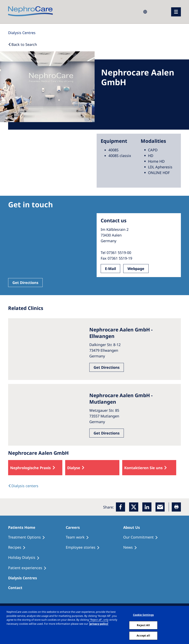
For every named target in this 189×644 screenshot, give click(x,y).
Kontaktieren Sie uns (143, 468)
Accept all (143, 635)
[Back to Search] (23, 44)
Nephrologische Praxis (30, 468)
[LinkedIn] (147, 507)
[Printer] (176, 507)
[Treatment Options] (28, 537)
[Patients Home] (24, 527)
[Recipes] (19, 547)
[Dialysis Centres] (22, 33)
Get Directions (25, 283)
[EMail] (160, 507)
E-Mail (110, 269)
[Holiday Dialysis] (26, 558)
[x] (134, 507)
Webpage (136, 269)
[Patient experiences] (29, 568)
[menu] (176, 12)
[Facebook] (120, 507)
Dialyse (74, 468)
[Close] (185, 625)
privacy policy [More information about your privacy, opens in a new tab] (99, 624)
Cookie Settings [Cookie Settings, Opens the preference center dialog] (143, 615)
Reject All (143, 625)
